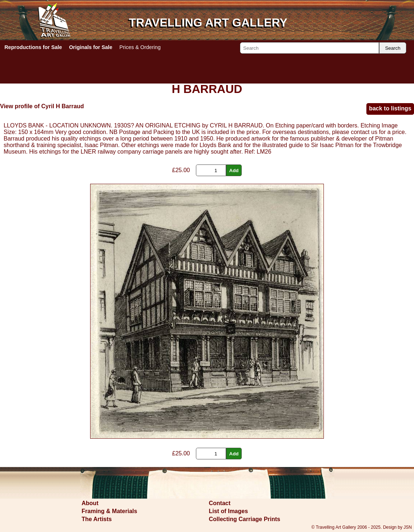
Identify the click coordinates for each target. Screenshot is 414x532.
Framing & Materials (110, 511)
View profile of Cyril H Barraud (42, 106)
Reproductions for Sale (33, 47)
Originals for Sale (91, 47)
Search (393, 48)
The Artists (97, 519)
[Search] (310, 48)
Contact (220, 503)
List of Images (229, 511)
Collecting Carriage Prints (245, 519)
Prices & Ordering (140, 47)
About (90, 503)
